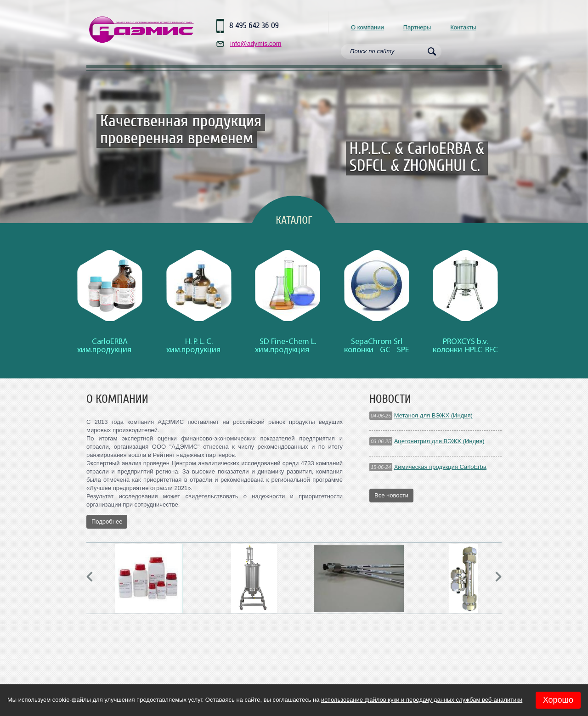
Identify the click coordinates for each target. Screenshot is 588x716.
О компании (367, 27)
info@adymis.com (256, 44)
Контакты (463, 27)
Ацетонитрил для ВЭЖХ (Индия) (439, 441)
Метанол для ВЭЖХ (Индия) (433, 415)
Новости (390, 399)
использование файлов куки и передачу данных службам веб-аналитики (422, 700)
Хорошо (558, 700)
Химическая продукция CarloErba (440, 467)
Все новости (391, 495)
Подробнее (107, 521)
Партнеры (417, 27)
